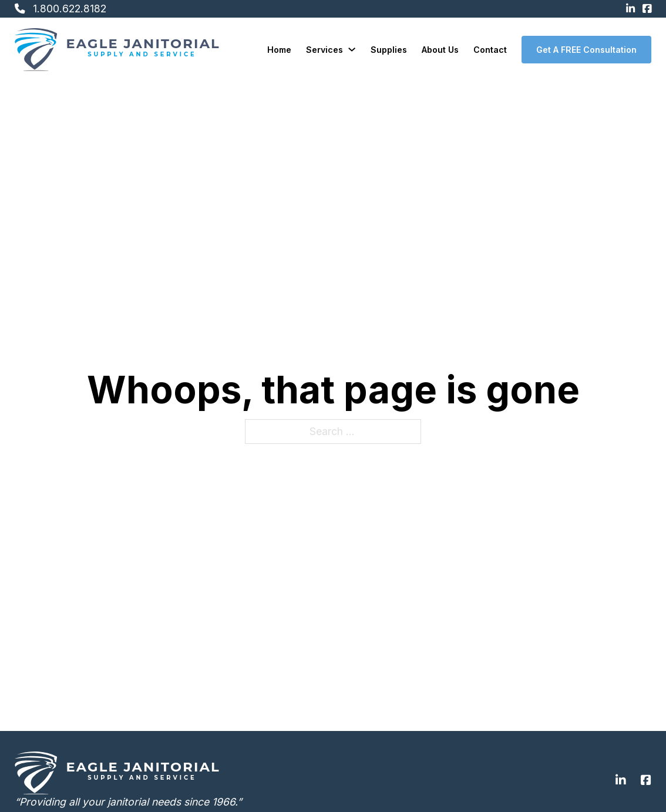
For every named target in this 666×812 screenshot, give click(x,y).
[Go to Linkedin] (621, 781)
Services (324, 50)
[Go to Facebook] (646, 781)
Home (279, 50)
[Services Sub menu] (352, 49)
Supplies (389, 50)
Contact (490, 50)
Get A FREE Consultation (586, 50)
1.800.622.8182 (70, 9)
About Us (440, 50)
